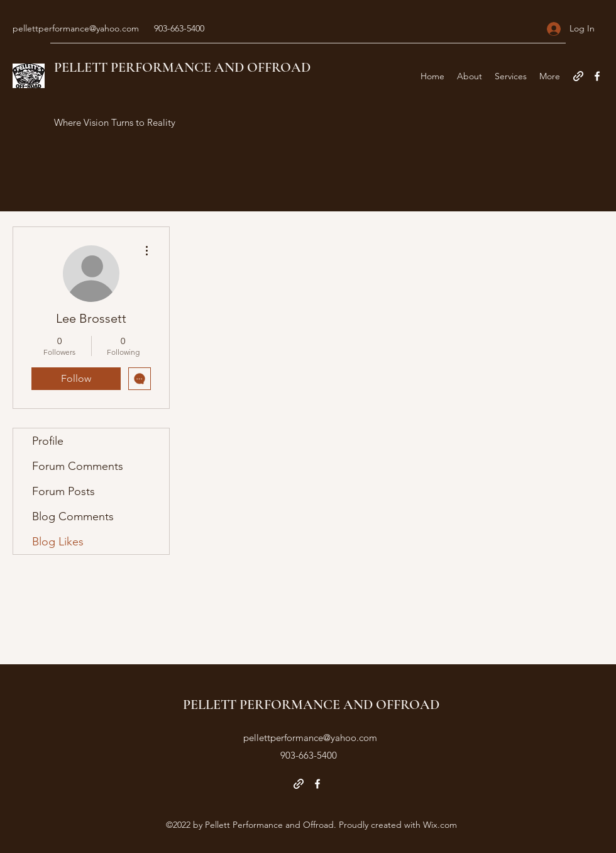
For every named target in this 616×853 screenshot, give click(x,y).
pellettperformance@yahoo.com (76, 28)
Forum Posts (63, 491)
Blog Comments (73, 516)
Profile (48, 441)
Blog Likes (58, 542)
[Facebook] (597, 76)
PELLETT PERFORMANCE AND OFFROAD (182, 67)
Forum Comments (78, 466)
